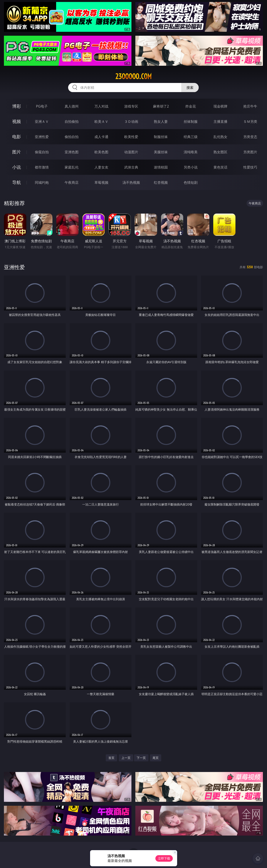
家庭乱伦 (72, 167)
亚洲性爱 (42, 137)
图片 (17, 152)
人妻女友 (101, 167)
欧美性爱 (131, 137)
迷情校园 (161, 167)
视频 (17, 121)
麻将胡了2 (161, 106)
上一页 (126, 758)
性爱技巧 (250, 167)
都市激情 (42, 167)
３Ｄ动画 (131, 121)
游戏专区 (131, 106)
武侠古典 (131, 167)
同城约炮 (42, 182)
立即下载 (164, 858)
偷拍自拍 (72, 137)
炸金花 (191, 106)
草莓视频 (101, 182)
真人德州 (72, 106)
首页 (111, 758)
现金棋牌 (220, 106)
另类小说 (191, 167)
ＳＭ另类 (250, 121)
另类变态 (250, 137)
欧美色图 (101, 152)
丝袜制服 (191, 121)
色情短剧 (191, 182)
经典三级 (191, 137)
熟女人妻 (161, 121)
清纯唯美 (191, 152)
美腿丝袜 (161, 152)
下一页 (141, 758)
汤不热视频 (131, 182)
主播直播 (220, 121)
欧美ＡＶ (101, 121)
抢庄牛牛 (250, 106)
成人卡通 (101, 137)
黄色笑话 (220, 167)
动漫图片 (131, 152)
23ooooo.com (133, 76)
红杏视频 (161, 182)
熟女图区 (220, 152)
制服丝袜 (161, 137)
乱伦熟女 (220, 137)
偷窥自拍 (42, 152)
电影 (17, 137)
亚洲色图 (72, 152)
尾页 (156, 758)
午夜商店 (72, 182)
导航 (17, 182)
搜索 (190, 88)
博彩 (17, 106)
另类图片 (250, 152)
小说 (17, 167)
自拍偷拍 (72, 121)
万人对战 (101, 106)
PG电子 (42, 106)
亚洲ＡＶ (42, 121)
